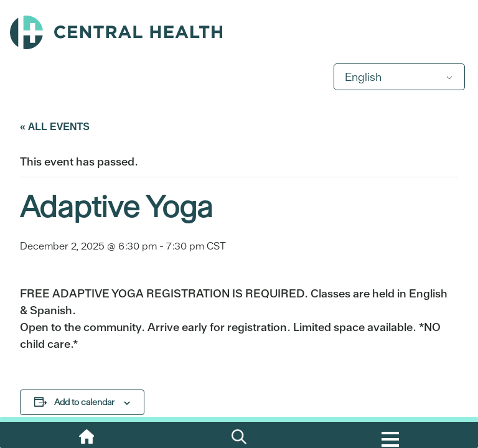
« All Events (55, 127)
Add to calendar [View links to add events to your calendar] (84, 402)
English (363, 77)
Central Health (239, 32)
